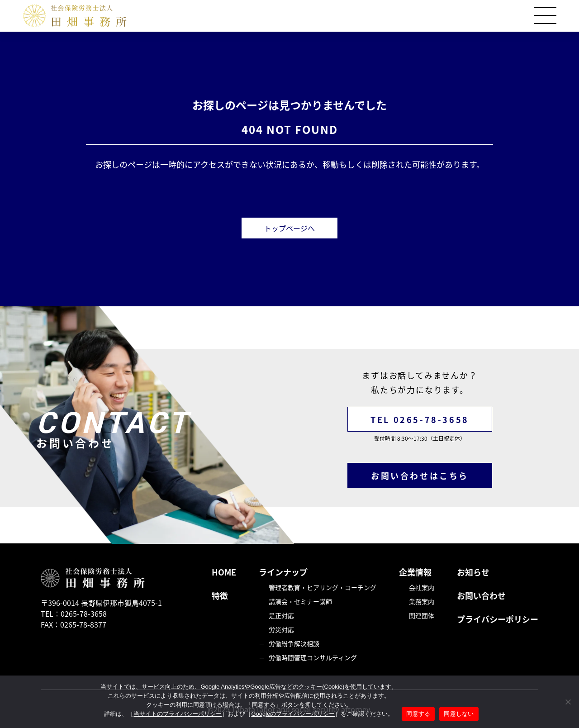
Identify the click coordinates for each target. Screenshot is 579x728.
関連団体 (422, 615)
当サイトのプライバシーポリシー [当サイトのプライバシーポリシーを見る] (178, 714)
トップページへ (289, 228)
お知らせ (473, 572)
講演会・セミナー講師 (300, 601)
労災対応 (281, 629)
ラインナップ (283, 572)
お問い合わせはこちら (420, 476)
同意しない (459, 714)
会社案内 (422, 587)
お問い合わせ (481, 596)
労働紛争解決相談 (294, 643)
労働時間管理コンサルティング (313, 657)
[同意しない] (568, 702)
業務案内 (422, 601)
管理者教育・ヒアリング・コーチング (323, 587)
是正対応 (281, 615)
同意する (418, 714)
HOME (224, 572)
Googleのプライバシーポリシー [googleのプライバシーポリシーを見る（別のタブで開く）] (293, 714)
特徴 (220, 596)
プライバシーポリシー (498, 619)
